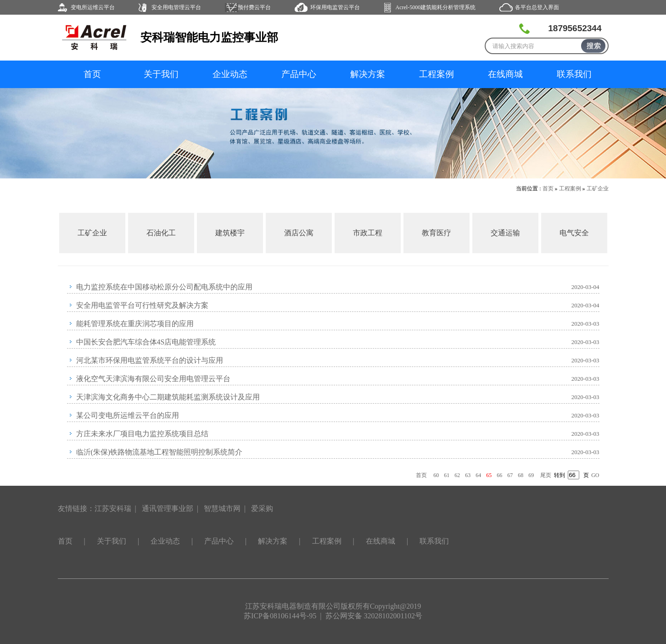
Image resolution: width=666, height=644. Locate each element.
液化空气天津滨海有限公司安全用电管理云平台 (153, 379)
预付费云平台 (254, 7)
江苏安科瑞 (113, 508)
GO (595, 475)
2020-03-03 (585, 324)
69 (531, 475)
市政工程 (368, 233)
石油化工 (161, 233)
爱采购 (262, 508)
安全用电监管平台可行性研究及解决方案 (142, 305)
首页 (92, 74)
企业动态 (230, 74)
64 (478, 475)
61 (447, 475)
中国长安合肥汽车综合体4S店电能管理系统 (146, 342)
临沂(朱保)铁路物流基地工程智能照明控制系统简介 (160, 452)
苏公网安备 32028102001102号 (374, 616)
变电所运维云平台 (93, 7)
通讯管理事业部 (168, 508)
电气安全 (574, 233)
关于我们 (161, 74)
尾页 (546, 475)
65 (489, 475)
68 (520, 475)
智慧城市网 (222, 508)
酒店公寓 (299, 233)
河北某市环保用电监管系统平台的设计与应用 (150, 360)
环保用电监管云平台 (335, 7)
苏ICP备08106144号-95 (280, 616)
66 (499, 475)
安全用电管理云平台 (176, 7)
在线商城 (505, 74)
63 (468, 475)
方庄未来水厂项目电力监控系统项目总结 (142, 434)
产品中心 (299, 74)
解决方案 (368, 74)
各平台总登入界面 (537, 7)
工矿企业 (598, 189)
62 (457, 475)
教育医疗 (437, 233)
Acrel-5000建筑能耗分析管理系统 (436, 7)
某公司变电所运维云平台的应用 (128, 415)
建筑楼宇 (230, 233)
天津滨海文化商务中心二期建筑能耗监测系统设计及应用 (168, 397)
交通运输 (505, 233)
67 (510, 475)
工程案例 (437, 74)
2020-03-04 (585, 287)
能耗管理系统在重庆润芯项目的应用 (135, 324)
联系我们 (574, 74)
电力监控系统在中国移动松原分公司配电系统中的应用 (164, 287)
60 (436, 475)
